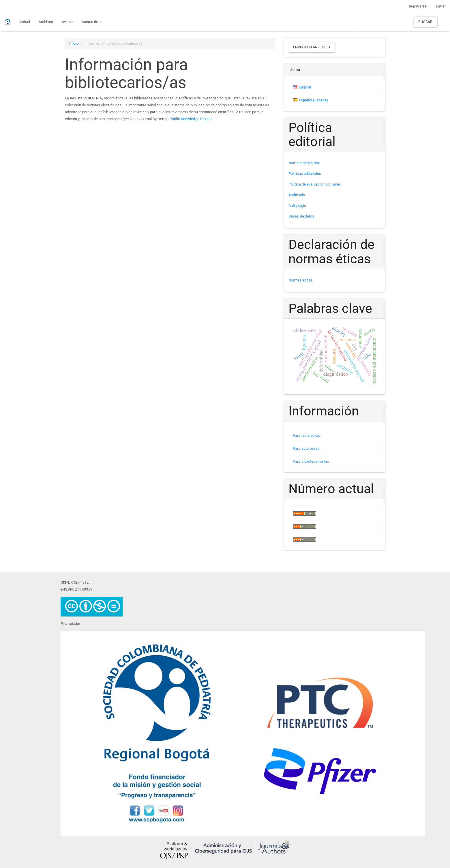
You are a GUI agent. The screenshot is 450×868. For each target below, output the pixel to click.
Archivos (46, 22)
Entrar (441, 6)
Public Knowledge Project (191, 119)
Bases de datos (301, 216)
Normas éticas (301, 280)
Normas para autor (304, 163)
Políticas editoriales (305, 174)
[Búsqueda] (384, 22)
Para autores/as (306, 448)
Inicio (74, 43)
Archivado (297, 195)
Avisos (67, 22)
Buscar (425, 22)
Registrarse (417, 6)
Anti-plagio (297, 206)
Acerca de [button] (92, 22)
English (305, 87)
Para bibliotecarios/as (311, 461)
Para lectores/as (307, 435)
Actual (25, 22)
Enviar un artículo (312, 47)
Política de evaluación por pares (315, 184)
